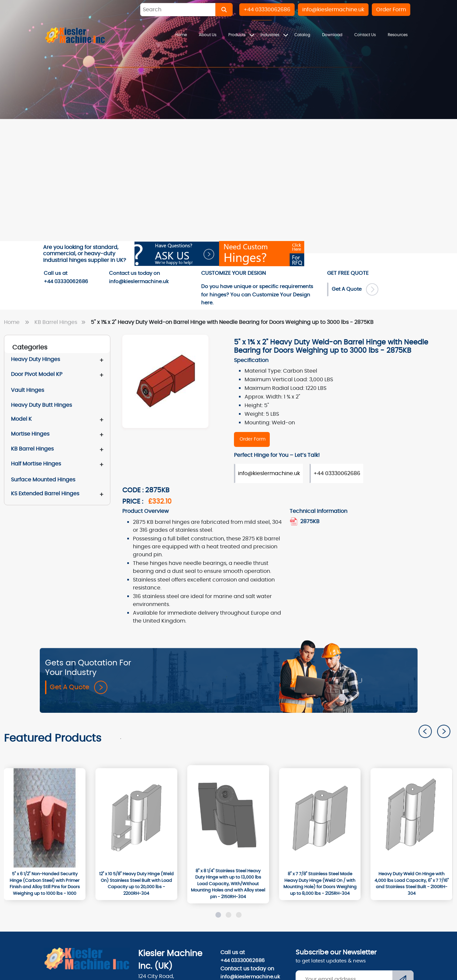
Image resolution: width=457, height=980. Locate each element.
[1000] (45, 818)
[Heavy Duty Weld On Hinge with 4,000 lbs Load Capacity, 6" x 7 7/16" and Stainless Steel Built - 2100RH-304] (411, 884)
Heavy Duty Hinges (35, 359)
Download (332, 35)
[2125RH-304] (320, 818)
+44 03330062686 (243, 961)
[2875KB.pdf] (294, 521)
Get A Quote (79, 687)
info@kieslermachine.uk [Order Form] (269, 473)
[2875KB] (252, 439)
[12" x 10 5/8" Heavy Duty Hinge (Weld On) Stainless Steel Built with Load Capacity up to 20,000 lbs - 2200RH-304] (136, 884)
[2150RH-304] (228, 815)
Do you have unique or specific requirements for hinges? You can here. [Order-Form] (257, 295)
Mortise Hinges (30, 434)
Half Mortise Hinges (36, 464)
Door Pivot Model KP (37, 374)
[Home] (75, 35)
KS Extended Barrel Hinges (45, 494)
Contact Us (365, 35)
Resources (398, 35)
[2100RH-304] (411, 818)
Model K (21, 419)
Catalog (302, 35)
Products (237, 35)
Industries (270, 35)
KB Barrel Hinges (61, 322)
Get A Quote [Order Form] (355, 289)
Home (181, 35)
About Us (208, 35)
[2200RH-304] (136, 818)
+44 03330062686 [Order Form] (337, 473)
